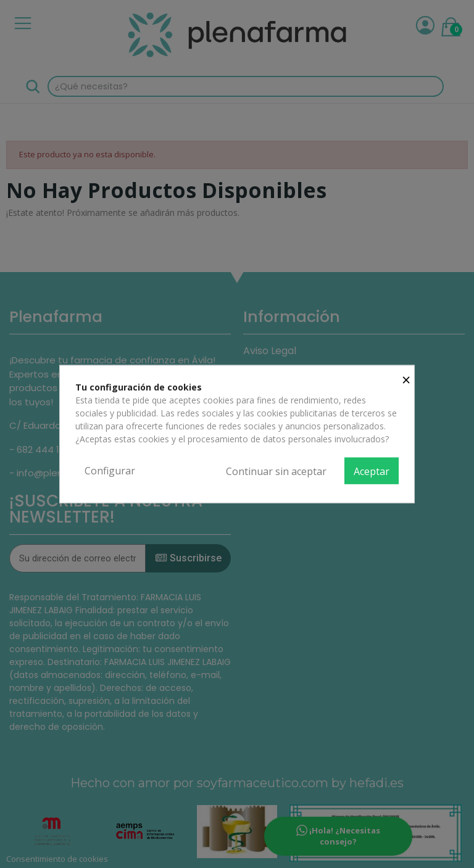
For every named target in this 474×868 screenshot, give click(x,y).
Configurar (110, 470)
